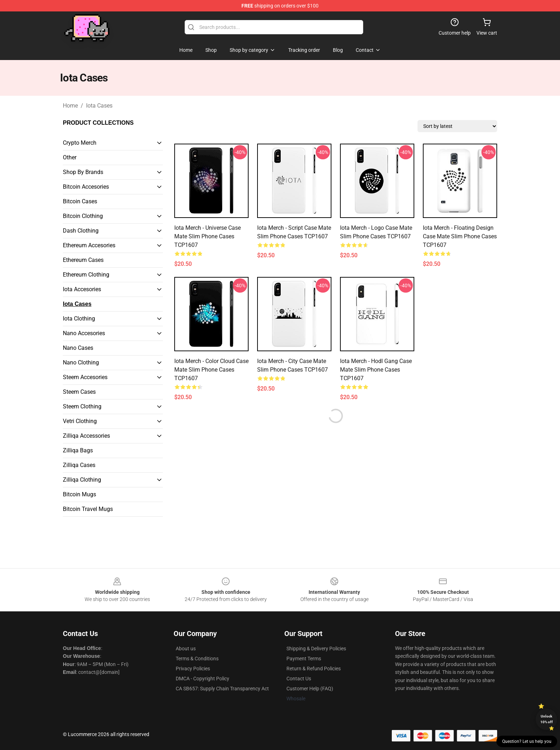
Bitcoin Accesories (86, 187)
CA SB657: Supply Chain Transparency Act (222, 689)
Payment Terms (304, 659)
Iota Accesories (82, 289)
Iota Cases (99, 106)
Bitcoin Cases (80, 201)
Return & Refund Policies (314, 669)
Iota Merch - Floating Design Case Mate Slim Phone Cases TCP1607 (460, 236)
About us (186, 649)
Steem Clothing (82, 406)
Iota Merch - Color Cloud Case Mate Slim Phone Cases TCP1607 (211, 370)
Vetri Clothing (80, 421)
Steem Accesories (85, 377)
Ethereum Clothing (86, 275)
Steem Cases (79, 392)
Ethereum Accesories (89, 245)
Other (70, 157)
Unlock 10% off (547, 719)
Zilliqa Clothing (82, 480)
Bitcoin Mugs (79, 494)
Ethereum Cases (83, 260)
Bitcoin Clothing (83, 216)
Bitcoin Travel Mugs (88, 509)
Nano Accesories (84, 333)
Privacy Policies (193, 669)
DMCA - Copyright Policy (202, 679)
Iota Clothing (79, 319)
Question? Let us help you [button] (527, 741)
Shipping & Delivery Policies (316, 649)
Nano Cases (78, 348)
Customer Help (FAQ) (310, 689)
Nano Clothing (81, 362)
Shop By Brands (83, 172)
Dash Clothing (81, 231)
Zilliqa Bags (78, 450)
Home (70, 106)
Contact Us (299, 679)
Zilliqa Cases (79, 465)
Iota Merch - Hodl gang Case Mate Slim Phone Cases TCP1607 (376, 370)
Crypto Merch (80, 143)
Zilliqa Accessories (86, 436)
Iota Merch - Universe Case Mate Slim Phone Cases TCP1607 (207, 236)
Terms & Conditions (197, 659)
